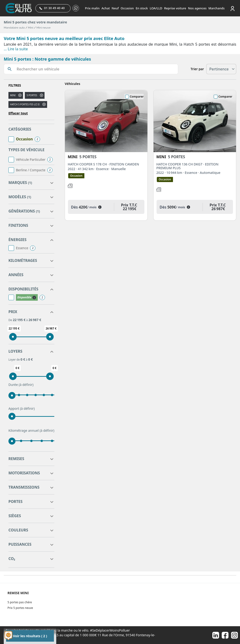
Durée (21, 385)
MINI (13, 95)
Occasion (127, 8)
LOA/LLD (156, 8)
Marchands (216, 8)
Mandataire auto (14, 28)
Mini (31, 28)
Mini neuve (44, 28)
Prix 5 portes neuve (20, 608)
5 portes (32, 95)
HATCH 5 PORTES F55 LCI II (25, 104)
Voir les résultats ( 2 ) (30, 636)
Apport (22, 409)
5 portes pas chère (20, 602)
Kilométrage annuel (31, 431)
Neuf (115, 8)
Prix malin (92, 8)
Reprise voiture (175, 8)
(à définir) (26, 385)
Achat (106, 8)
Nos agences (197, 8)
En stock (142, 8)
